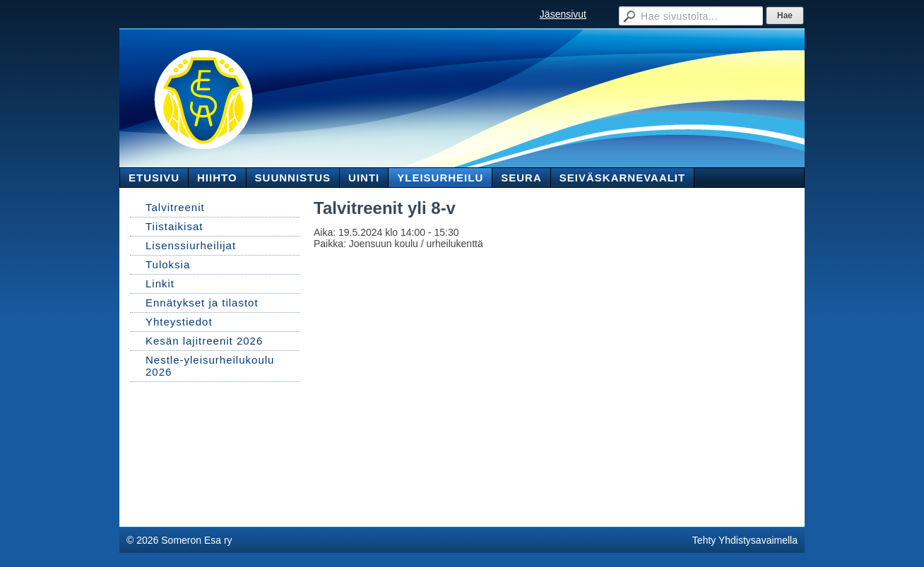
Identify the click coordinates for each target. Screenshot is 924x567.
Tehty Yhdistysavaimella (745, 540)
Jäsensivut (563, 14)
